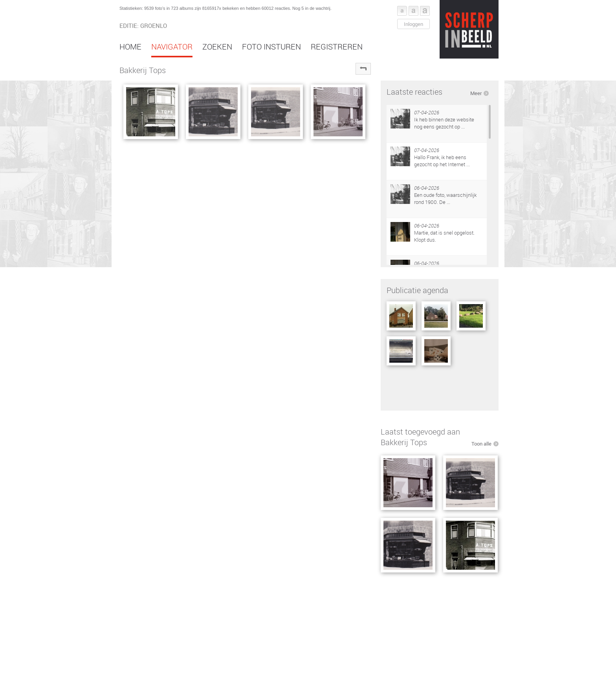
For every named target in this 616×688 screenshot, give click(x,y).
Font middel (413, 11)
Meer (476, 93)
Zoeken (217, 47)
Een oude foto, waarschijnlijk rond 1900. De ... (445, 198)
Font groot (425, 11)
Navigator (172, 47)
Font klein (402, 11)
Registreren (337, 47)
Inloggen (413, 24)
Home (130, 47)
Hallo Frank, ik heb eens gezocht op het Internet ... (442, 161)
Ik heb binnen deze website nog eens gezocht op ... (444, 123)
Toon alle (481, 444)
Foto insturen (271, 47)
